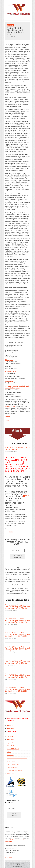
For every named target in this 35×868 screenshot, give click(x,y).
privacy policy (9, 858)
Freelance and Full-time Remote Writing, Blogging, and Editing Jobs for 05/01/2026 (17, 648)
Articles (10, 25)
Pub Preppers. (9, 842)
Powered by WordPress (17, 865)
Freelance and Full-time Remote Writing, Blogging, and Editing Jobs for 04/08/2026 (17, 676)
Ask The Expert (11, 761)
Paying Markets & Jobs (13, 764)
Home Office (10, 755)
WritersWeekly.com (20, 863)
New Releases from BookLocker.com (17, 758)
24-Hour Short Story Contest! (15, 770)
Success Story (11, 773)
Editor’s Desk (10, 746)
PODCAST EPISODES (13, 749)
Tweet (7, 420)
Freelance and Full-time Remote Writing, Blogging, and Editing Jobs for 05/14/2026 (17, 620)
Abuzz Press (23, 840)
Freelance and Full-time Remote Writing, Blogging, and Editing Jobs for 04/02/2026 (17, 689)
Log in (8, 865)
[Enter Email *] (17, 550)
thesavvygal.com (10, 406)
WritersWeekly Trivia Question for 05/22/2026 (17, 449)
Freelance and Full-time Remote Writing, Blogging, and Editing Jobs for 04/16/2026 (17, 662)
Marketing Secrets (12, 767)
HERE (26, 496)
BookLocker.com (15, 840)
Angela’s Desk (11, 743)
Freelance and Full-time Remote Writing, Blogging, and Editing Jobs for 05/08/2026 (17, 634)
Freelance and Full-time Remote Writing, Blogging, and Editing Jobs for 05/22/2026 (17, 607)
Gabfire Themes (18, 867)
